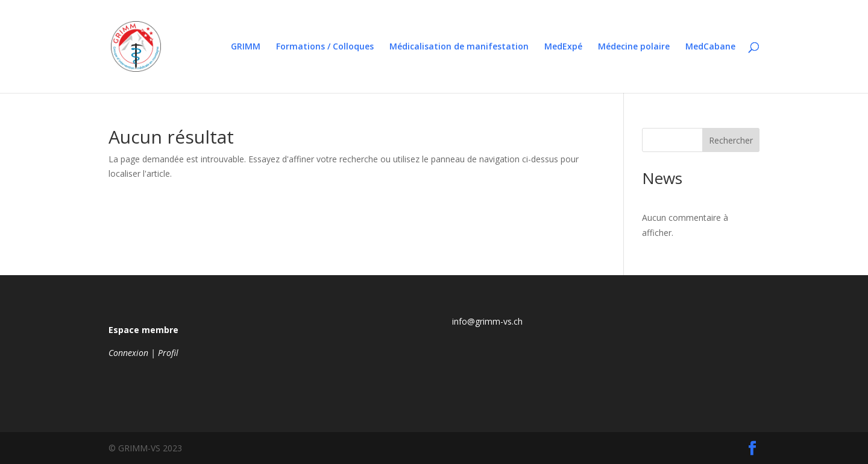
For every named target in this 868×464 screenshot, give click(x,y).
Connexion (128, 353)
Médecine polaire (634, 47)
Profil (168, 353)
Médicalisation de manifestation (459, 47)
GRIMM (246, 47)
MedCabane (710, 47)
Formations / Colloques (325, 47)
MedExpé (563, 47)
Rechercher (731, 140)
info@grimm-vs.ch (487, 321)
